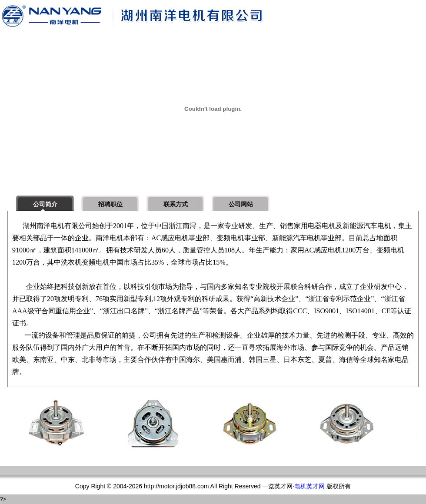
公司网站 (241, 204)
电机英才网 (310, 486)
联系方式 (176, 204)
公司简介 (45, 204)
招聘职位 (110, 204)
